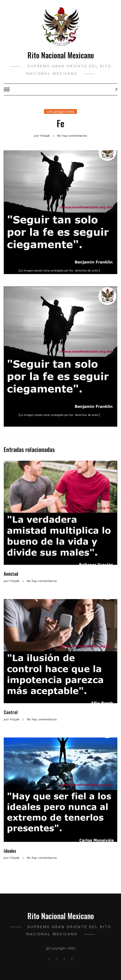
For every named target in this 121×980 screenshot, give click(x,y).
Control (11, 712)
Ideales (10, 851)
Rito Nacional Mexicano (61, 55)
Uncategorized (60, 111)
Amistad (11, 574)
